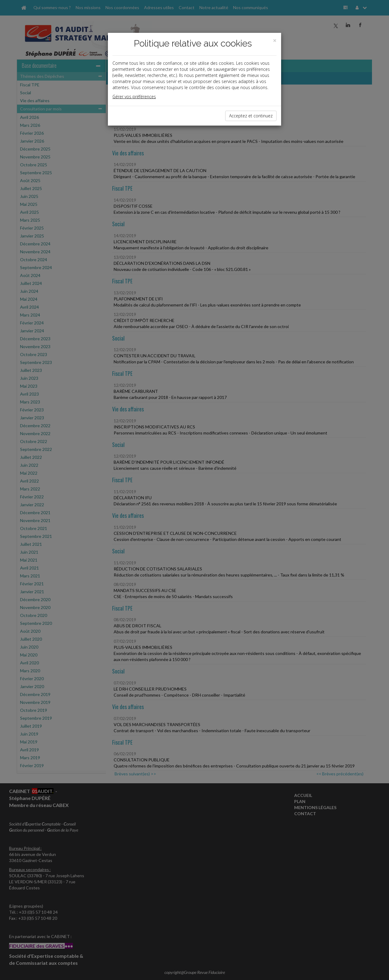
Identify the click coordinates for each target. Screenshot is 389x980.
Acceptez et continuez (251, 116)
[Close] (275, 41)
